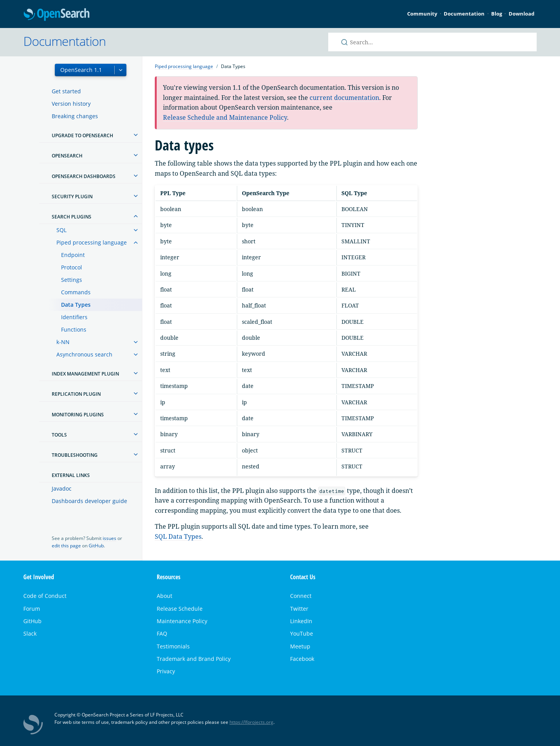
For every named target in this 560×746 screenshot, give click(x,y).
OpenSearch (57, 15)
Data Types (76, 305)
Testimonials (173, 646)
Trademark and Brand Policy (194, 659)
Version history (71, 104)
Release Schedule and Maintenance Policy (225, 117)
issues (109, 538)
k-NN (63, 342)
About (164, 596)
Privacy (166, 671)
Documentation (464, 14)
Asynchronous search (84, 354)
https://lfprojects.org (251, 722)
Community (422, 14)
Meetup (300, 646)
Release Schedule (180, 609)
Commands (76, 292)
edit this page (66, 546)
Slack (30, 633)
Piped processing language (92, 242)
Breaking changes (75, 116)
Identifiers (74, 317)
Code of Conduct (45, 596)
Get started (66, 91)
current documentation (344, 98)
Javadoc (62, 488)
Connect (301, 596)
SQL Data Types (178, 536)
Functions (74, 329)
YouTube (302, 633)
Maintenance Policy (182, 621)
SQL (61, 230)
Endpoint (73, 255)
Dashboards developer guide (89, 501)
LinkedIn (301, 621)
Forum (32, 609)
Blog (497, 14)
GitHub (96, 546)
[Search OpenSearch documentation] (432, 42)
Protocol (72, 267)
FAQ (162, 633)
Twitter (299, 609)
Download (521, 14)
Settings (72, 280)
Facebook (302, 659)
